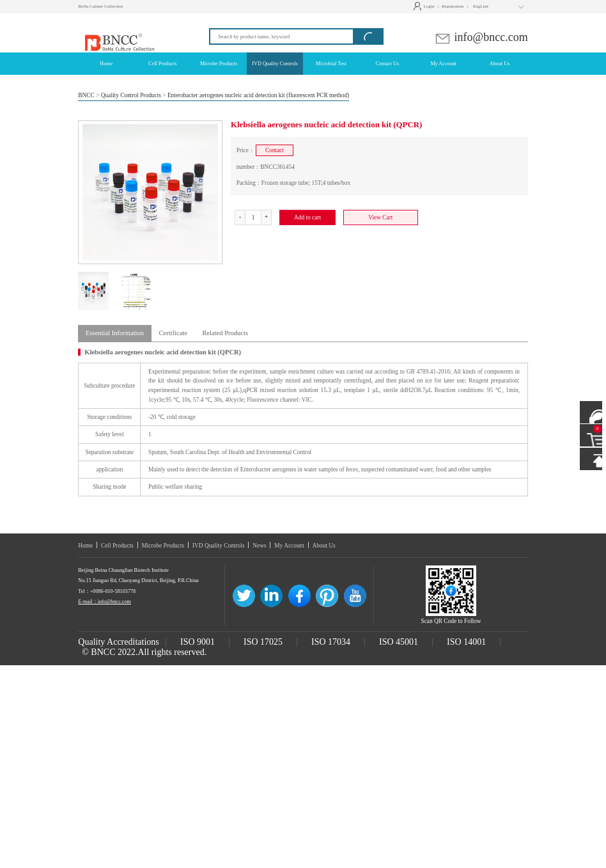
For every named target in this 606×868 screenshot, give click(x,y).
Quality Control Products (131, 95)
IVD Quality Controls (219, 546)
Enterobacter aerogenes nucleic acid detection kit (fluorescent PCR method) (258, 95)
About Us (324, 546)
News (259, 546)
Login (425, 6)
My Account (289, 546)
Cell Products (117, 546)
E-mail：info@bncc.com (105, 602)
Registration (453, 6)
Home (85, 546)
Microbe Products (163, 546)
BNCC (86, 95)
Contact (275, 150)
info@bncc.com (481, 37)
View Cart (380, 217)
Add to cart (307, 217)
